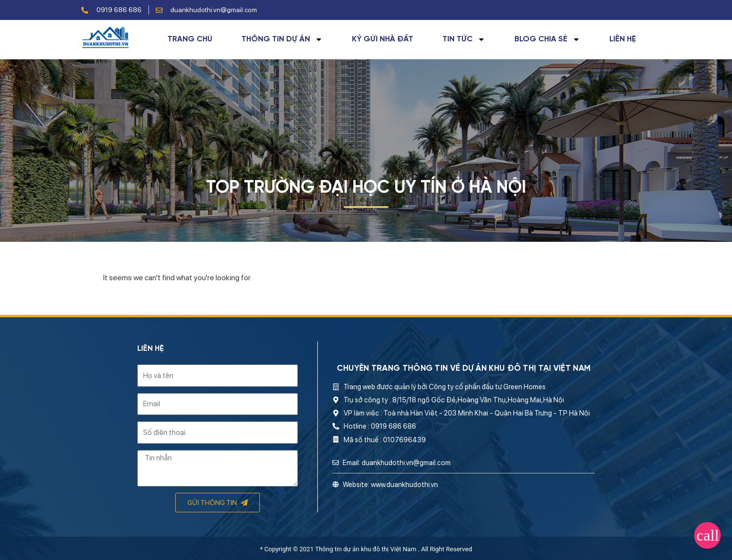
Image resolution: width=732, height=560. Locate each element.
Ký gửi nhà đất (383, 39)
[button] (707, 535)
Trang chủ (190, 39)
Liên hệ (623, 39)
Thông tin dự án (282, 39)
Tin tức (464, 39)
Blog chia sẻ (547, 39)
